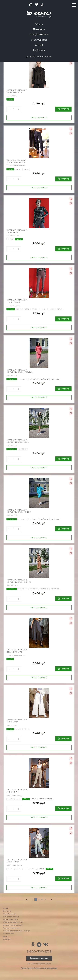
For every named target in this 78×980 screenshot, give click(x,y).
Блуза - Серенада (14, 92)
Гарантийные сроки (11, 920)
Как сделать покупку (11, 917)
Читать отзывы (39, 118)
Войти (47, 5)
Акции (39, 24)
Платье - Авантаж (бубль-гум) (20, 372)
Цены (5, 937)
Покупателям (39, 34)
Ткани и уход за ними (11, 928)
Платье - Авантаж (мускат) (19, 582)
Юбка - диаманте (14, 652)
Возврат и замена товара (13, 925)
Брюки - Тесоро (13, 302)
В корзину (65, 109)
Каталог (39, 29)
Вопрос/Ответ (9, 934)
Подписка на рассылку (39, 958)
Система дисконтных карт (13, 922)
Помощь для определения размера (17, 931)
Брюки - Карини (13, 792)
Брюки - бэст (12, 722)
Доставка (7, 939)
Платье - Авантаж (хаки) (18, 442)
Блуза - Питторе (13, 232)
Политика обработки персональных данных (39, 968)
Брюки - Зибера (13, 862)
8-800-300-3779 (39, 56)
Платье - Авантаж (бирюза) (19, 512)
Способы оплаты (10, 914)
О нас (39, 45)
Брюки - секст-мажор (16, 162)
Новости (39, 50)
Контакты (39, 40)
